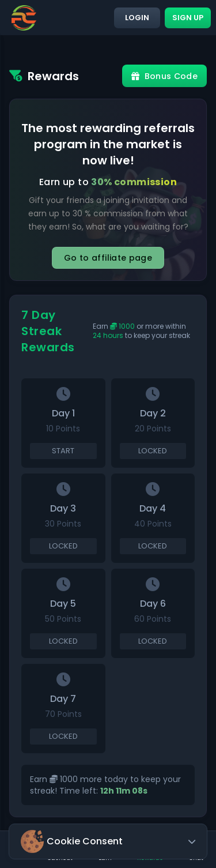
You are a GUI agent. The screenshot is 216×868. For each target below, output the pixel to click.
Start (63, 451)
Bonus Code (164, 76)
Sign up (188, 18)
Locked (153, 451)
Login (137, 18)
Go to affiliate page (108, 258)
